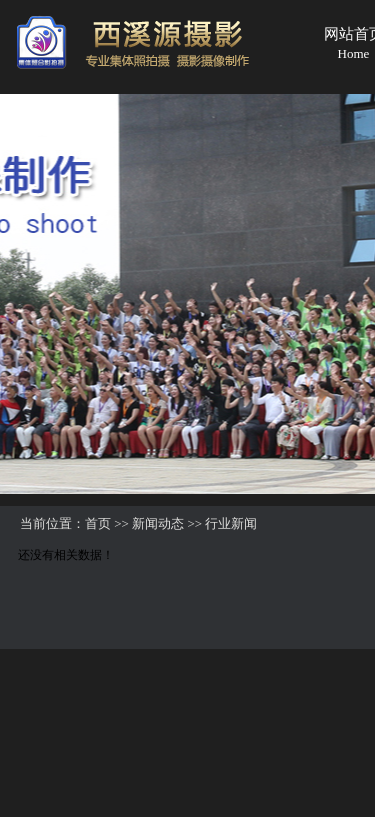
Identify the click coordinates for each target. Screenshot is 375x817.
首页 (98, 523)
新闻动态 (158, 523)
